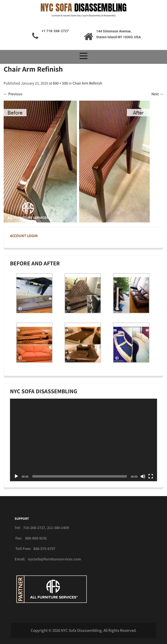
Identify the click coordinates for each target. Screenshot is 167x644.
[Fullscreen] (151, 476)
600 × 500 (60, 83)
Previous (13, 94)
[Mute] (143, 476)
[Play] (16, 476)
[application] (83, 440)
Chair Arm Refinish (87, 83)
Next (157, 94)
